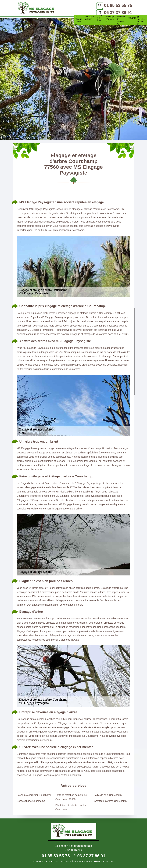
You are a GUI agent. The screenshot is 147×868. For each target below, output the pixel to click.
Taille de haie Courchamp (108, 795)
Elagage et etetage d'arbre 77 (79, 19)
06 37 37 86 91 (118, 13)
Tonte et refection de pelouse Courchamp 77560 (71, 797)
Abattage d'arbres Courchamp (110, 801)
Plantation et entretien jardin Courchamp (71, 807)
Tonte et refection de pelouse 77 (121, 19)
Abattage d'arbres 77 (110, 19)
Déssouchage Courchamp (31, 801)
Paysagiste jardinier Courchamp (34, 795)
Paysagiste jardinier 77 (89, 19)
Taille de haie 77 (100, 19)
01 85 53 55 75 (118, 5)
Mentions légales (100, 862)
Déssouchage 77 (131, 19)
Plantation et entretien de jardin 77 (142, 19)
